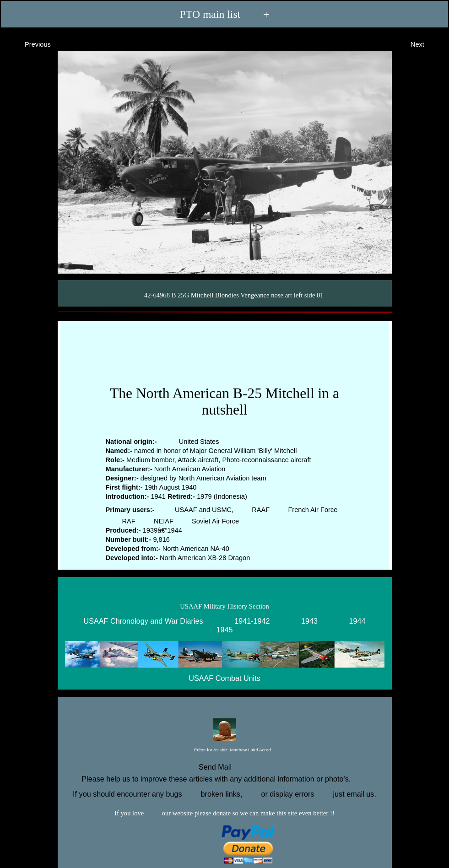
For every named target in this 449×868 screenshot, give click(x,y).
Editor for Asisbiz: (224, 750)
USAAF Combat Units (224, 679)
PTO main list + (225, 14)
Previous (30, 44)
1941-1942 (252, 621)
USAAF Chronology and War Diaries (143, 621)
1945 (224, 630)
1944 (357, 621)
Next (426, 44)
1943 (309, 621)
